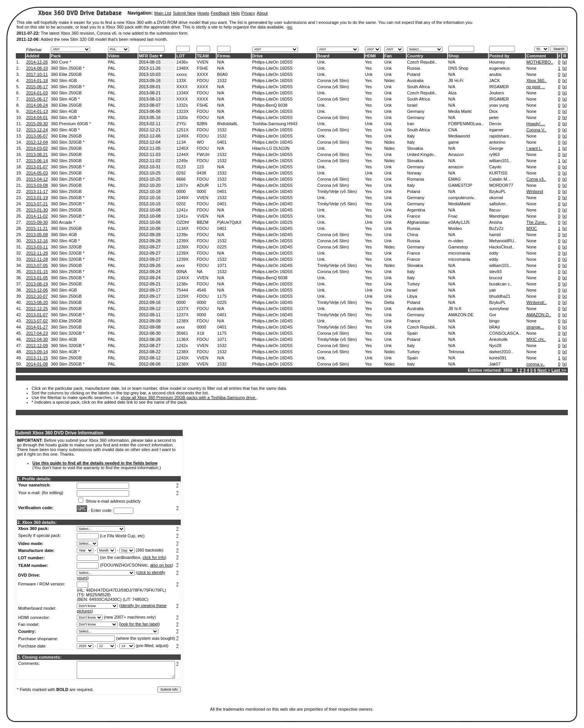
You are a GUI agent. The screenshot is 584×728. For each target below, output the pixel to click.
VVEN (202, 62)
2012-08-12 (150, 358)
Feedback (220, 13)
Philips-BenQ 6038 (270, 105)
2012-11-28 (37, 253)
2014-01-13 (37, 111)
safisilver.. (498, 204)
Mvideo (455, 228)
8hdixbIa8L (227, 124)
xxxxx (182, 74)
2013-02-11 (150, 124)
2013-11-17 (37, 191)
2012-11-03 (150, 154)
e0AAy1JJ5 (459, 222)
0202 (181, 204)
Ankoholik (498, 339)
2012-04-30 (37, 339)
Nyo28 (495, 346)
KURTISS (498, 173)
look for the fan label (139, 624)
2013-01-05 (37, 278)
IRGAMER (499, 87)
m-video (456, 241)
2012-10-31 (150, 167)
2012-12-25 (37, 309)
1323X (182, 111)
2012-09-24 (150, 272)
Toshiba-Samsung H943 (275, 124)
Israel (412, 105)
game (454, 142)
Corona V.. (536, 130)
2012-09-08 (150, 327)
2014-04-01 (37, 117)
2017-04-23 (37, 333)
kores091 (498, 358)
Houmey (497, 62)
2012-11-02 (150, 161)
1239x (182, 235)
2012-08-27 (150, 346)
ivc (290, 27)
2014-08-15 (150, 62)
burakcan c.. (501, 284)
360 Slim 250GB (66, 93)
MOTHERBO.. (540, 62)
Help (235, 13)
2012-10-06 (150, 222)
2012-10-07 (37, 296)
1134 (181, 142)
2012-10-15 (150, 204)
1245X (182, 148)
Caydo (495, 167)
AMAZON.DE (461, 315)
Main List (163, 13)
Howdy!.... (536, 124)
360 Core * (61, 62)
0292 (181, 173)
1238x (182, 284)
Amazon (456, 154)
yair (493, 290)
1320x (182, 117)
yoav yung (499, 105)
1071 (222, 265)
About (262, 13)
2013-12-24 (37, 130)
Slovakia (415, 148)
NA (199, 272)
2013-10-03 (150, 74)
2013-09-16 (150, 81)
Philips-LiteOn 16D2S (272, 222)
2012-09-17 (150, 290)
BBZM (203, 222)
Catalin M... (500, 179)
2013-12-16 (37, 241)
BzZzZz (496, 228)
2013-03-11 (37, 247)
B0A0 (222, 74)
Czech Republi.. (422, 62)
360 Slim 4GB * (65, 99)
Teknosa (456, 352)
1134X (182, 228)
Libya (412, 296)
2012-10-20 (150, 185)
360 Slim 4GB (64, 81)
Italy (411, 136)
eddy (494, 253)
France (414, 216)
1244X (182, 154)
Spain (412, 333)
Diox (493, 111)
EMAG (454, 179)
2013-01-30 (37, 210)
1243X (182, 358)
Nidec (390, 81)
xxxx (180, 265)
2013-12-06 (37, 290)
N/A (220, 62)
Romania (416, 179)
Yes (369, 62)
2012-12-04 (37, 142)
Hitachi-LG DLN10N (271, 148)
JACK (495, 81)
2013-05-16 (150, 117)
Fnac (453, 216)
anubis (495, 74)
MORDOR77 (501, 185)
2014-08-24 (37, 105)
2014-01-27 (37, 327)
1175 (222, 185)
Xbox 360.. (536, 81)
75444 (182, 290)
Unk (388, 62)
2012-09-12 (150, 309)
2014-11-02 (37, 216)
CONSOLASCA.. (505, 333)
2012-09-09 (150, 321)
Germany (416, 111)
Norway (414, 173)
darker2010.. (501, 352)
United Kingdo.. (422, 154)
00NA (182, 272)
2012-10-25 (150, 173)
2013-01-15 (37, 272)
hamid (495, 235)
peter (494, 117)
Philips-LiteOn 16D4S (272, 142)
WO (200, 142)
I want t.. (534, 148)
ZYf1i (181, 124)
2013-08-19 (37, 284)
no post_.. (535, 87)
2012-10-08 (150, 210)
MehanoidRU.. (503, 241)
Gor (493, 315)
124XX (183, 278)
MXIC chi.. (536, 339)
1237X (182, 309)
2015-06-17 (37, 87)
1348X (182, 68)
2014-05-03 (37, 173)
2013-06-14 (37, 161)
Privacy (248, 13)
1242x (182, 346)
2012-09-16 (150, 302)
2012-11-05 (150, 148)
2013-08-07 (150, 105)
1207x (182, 185)
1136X (182, 339)
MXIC (532, 228)
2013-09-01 (150, 87)
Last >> (559, 370)
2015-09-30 (37, 124)
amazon (456, 167)
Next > (544, 370)
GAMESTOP (460, 185)
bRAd (495, 327)
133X (181, 81)
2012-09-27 (150, 247)
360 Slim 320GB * (68, 142)
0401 (222, 142)
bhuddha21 (500, 296)
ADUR (203, 185)
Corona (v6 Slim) (333, 81)
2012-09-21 (150, 284)
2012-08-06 (150, 364)
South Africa (418, 87)
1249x (182, 161)
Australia (415, 81)
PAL (112, 62)
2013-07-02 (37, 321)
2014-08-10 (37, 68)
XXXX (202, 74)
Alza (452, 93)
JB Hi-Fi (456, 81)
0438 (201, 173)
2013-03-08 (37, 185)
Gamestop (458, 247)
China (413, 235)
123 (200, 167)
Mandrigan (499, 216)
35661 (182, 333)
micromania (459, 253)
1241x (182, 210)
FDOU (203, 81)
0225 (222, 247)
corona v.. (535, 364)
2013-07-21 (37, 204)
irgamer (496, 130)
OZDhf (182, 222)
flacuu (495, 210)
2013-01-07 (37, 167)
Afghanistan (418, 222)
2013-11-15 (37, 358)
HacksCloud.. (502, 247)
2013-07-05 (37, 265)
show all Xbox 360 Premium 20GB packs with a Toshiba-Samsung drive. (188, 398)
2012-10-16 (150, 198)
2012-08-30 (150, 333)
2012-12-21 (150, 130)
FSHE (202, 68)
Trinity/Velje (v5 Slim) (337, 191)
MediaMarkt (459, 204)
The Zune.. (536, 222)
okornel (496, 198)
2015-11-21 (37, 228)
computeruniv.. (462, 198)
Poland (414, 74)
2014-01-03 (37, 93)
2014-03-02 (37, 148)
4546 (201, 290)
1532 (222, 81)
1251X (182, 130)
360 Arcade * (63, 222)
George (496, 148)
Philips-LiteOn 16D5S (272, 62)
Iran (411, 124)
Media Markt (460, 111)
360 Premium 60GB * (71, 124)
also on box (161, 565)
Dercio (495, 124)
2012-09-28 (150, 235)
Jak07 (495, 364)
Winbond (534, 191)
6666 (181, 179)
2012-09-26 (150, 265)
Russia (414, 68)
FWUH (203, 154)
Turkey (413, 284)
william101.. (500, 161)
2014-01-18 (37, 81)
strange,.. (535, 327)
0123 (181, 167)
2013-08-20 (37, 302)
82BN (202, 124)
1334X (182, 93)
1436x (182, 62)
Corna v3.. (536, 179)
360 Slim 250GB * (68, 68)
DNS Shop (458, 68)
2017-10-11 (37, 74)
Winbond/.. (536, 302)
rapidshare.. (500, 136)
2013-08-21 (150, 93)
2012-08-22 (150, 352)
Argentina (416, 210)
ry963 (495, 154)
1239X (182, 241)
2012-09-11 (150, 315)
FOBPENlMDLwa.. (466, 124)
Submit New (184, 13)
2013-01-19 (37, 198)
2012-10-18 (150, 191)
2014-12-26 (37, 62)
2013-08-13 (150, 99)
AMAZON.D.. (539, 315)
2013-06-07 (37, 136)
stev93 (495, 272)
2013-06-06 (150, 111)
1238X (182, 321)
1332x (182, 105)
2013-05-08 (37, 235)
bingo (494, 321)
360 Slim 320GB (66, 247)
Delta (389, 302)
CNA (453, 130)
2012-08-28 (150, 339)
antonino (497, 142)
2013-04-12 (37, 179)
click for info (154, 557)
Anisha (496, 222)
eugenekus (500, 68)
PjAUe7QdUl (229, 222)
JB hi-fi (455, 309)
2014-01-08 (37, 364)
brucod (496, 278)
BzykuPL (497, 191)
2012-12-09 (37, 346)
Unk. (322, 62)
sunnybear (499, 309)
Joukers (497, 93)
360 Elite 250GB (66, 74)
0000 (181, 191)
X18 (200, 333)
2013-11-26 (150, 68)
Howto (203, 13)
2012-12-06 (150, 136)
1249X (182, 136)
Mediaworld (459, 136)
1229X (182, 296)
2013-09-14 (37, 352)
